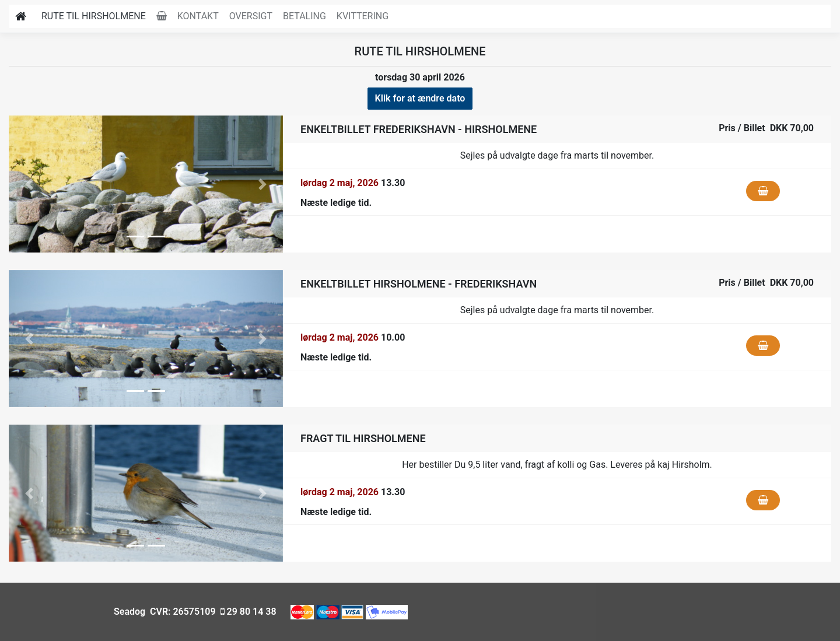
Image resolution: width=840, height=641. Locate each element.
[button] (29, 184)
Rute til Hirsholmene (94, 16)
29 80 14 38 (247, 612)
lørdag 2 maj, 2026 (339, 183)
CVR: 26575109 (181, 612)
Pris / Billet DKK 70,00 (766, 128)
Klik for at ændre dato (420, 98)
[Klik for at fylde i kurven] (763, 191)
